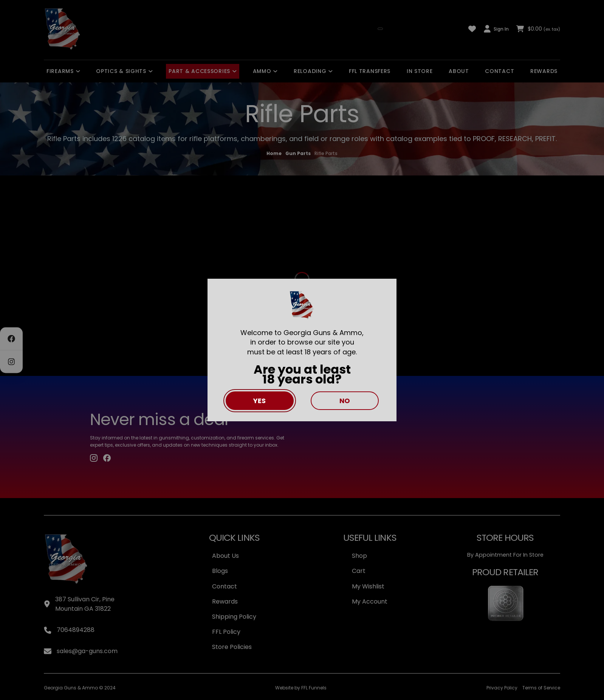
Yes (259, 401)
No (345, 401)
